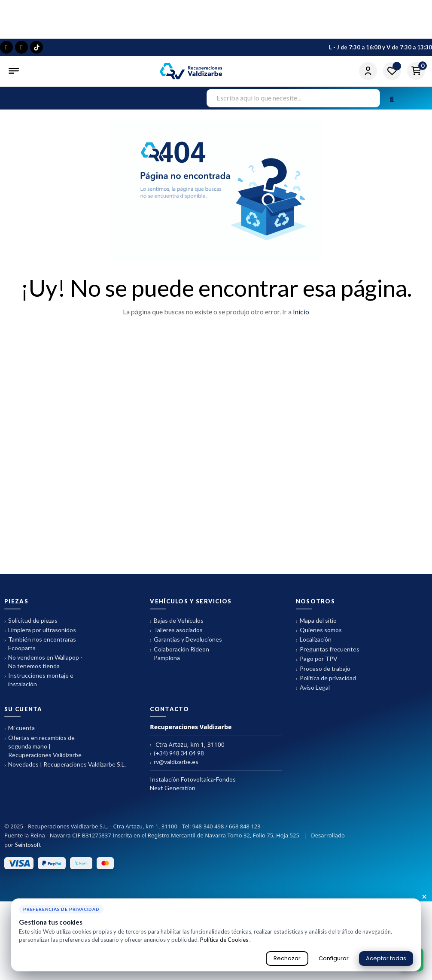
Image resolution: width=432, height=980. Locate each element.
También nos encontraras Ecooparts (40, 682)
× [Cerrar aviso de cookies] (424, 897)
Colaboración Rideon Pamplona (179, 691)
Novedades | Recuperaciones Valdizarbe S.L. (65, 802)
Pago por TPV (317, 697)
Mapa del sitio (316, 659)
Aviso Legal (313, 726)
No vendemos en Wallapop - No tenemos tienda (43, 700)
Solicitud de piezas (31, 659)
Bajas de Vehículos (177, 659)
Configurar (334, 958)
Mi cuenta (20, 766)
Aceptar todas (386, 958)
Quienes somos (319, 668)
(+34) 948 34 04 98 (177, 791)
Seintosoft (28, 883)
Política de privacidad (326, 716)
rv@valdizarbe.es (174, 800)
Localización (314, 678)
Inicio (301, 349)
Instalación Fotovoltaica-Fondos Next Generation (193, 821)
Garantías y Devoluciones (186, 678)
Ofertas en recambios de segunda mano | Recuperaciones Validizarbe (43, 784)
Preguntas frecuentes (328, 687)
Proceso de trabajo (323, 707)
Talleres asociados (176, 668)
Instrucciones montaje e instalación (39, 718)
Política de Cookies (225, 940)
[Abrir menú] (15, 71)
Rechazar (287, 958)
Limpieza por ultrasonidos (40, 668)
